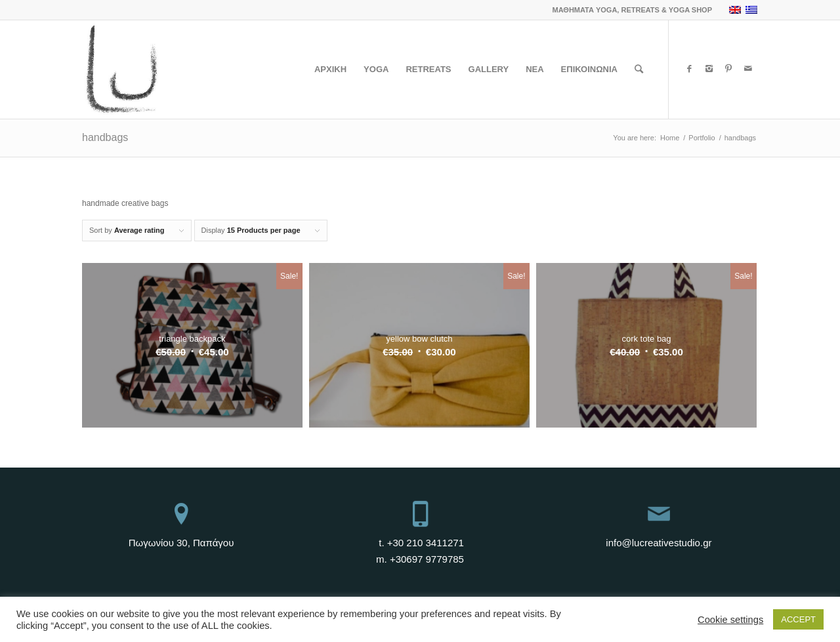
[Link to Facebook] (689, 69)
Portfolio (702, 138)
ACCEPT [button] (798, 619)
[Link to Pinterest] (728, 69)
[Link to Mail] (748, 69)
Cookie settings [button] (730, 620)
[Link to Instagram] (709, 69)
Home (670, 138)
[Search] (639, 70)
